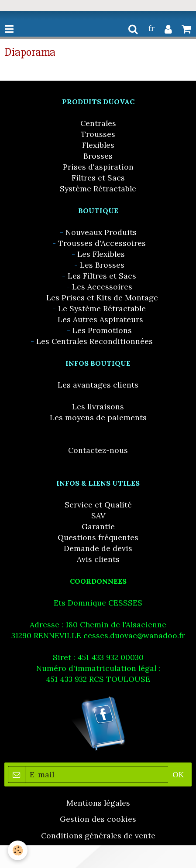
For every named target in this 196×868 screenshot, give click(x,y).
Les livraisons (98, 407)
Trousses (98, 134)
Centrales (98, 123)
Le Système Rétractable (102, 308)
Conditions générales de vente (98, 836)
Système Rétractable (98, 189)
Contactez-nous (98, 450)
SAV (98, 516)
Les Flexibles (101, 254)
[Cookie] (18, 850)
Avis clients (98, 559)
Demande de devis (98, 548)
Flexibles (98, 145)
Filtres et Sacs (98, 178)
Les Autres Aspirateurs (100, 319)
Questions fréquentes (98, 537)
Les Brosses (102, 265)
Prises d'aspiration (98, 167)
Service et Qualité (98, 505)
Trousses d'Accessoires (102, 243)
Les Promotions (102, 330)
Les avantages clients (98, 385)
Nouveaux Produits (101, 232)
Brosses (98, 156)
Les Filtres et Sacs (102, 276)
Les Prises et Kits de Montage (102, 298)
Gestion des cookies (98, 819)
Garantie (98, 526)
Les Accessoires (102, 287)
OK (178, 774)
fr (151, 28)
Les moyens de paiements (98, 417)
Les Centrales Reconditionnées (95, 341)
